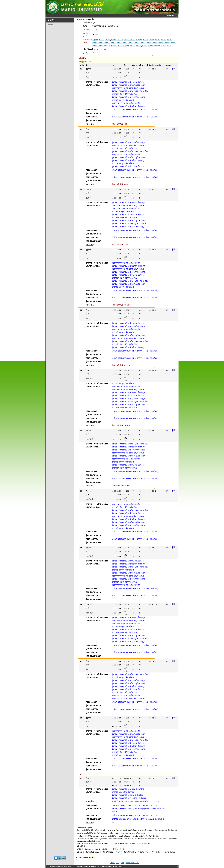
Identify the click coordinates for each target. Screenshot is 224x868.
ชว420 (149, 43)
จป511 (151, 40)
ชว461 (101, 46)
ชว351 (107, 43)
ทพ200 (126, 46)
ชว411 (125, 43)
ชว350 (101, 43)
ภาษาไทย (169, 16)
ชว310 (170, 40)
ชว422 (161, 43)
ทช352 (120, 46)
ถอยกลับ (51, 25)
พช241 (139, 46)
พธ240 (145, 46)
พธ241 (151, 46)
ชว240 (163, 40)
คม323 (101, 40)
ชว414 (143, 43)
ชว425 (95, 46)
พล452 (163, 46)
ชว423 (167, 43)
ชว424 (173, 43)
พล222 (157, 46)
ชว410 (119, 43)
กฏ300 (95, 40)
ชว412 (131, 43)
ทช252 (107, 46)
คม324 (126, 40)
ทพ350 (132, 46)
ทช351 (113, 46)
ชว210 (157, 40)
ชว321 (95, 43)
